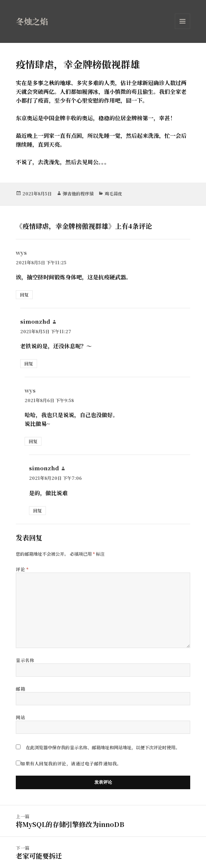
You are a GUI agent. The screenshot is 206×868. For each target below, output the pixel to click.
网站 (20, 717)
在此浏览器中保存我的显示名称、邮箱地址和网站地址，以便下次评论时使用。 (103, 747)
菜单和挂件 (182, 29)
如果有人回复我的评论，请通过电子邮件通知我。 (69, 763)
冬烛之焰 (32, 21)
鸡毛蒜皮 (113, 193)
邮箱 (20, 689)
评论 (22, 569)
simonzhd (35, 321)
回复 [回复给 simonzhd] (29, 363)
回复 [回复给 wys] (24, 295)
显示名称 (25, 660)
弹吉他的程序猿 (78, 193)
